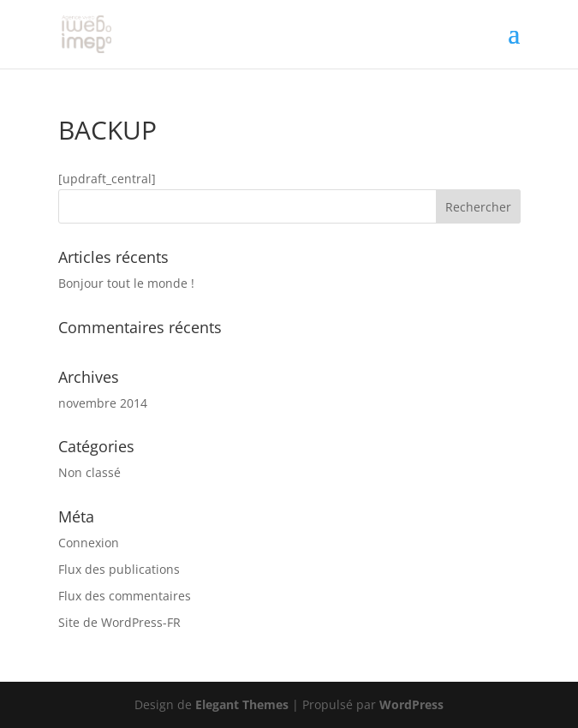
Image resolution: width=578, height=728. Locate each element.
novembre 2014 (103, 403)
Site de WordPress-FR (119, 622)
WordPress (411, 704)
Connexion (89, 543)
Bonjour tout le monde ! (126, 283)
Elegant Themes (242, 704)
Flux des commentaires (125, 596)
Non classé (89, 472)
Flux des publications (119, 569)
